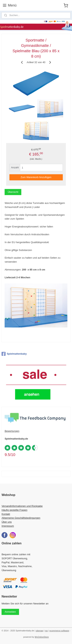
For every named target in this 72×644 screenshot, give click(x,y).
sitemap (40, 631)
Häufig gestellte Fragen (14, 510)
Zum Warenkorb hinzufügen (36, 177)
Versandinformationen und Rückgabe (22, 506)
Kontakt (6, 514)
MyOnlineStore (42, 637)
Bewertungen (12, 431)
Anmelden (10, 612)
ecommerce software (59, 631)
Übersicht (13, 192)
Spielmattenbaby (14, 354)
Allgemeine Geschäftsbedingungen (21, 518)
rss (46, 631)
